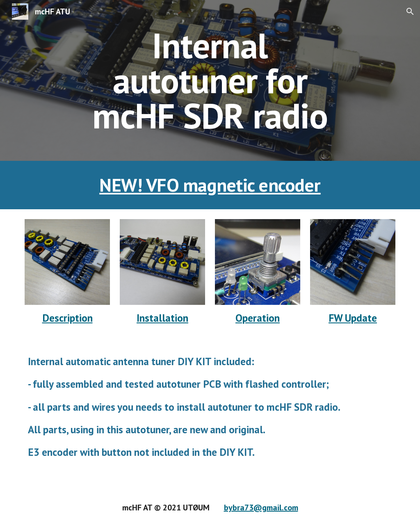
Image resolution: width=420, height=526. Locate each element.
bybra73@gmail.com (261, 508)
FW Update (353, 318)
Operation (258, 318)
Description (67, 318)
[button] (410, 11)
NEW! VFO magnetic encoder (210, 185)
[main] (210, 80)
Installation (162, 318)
